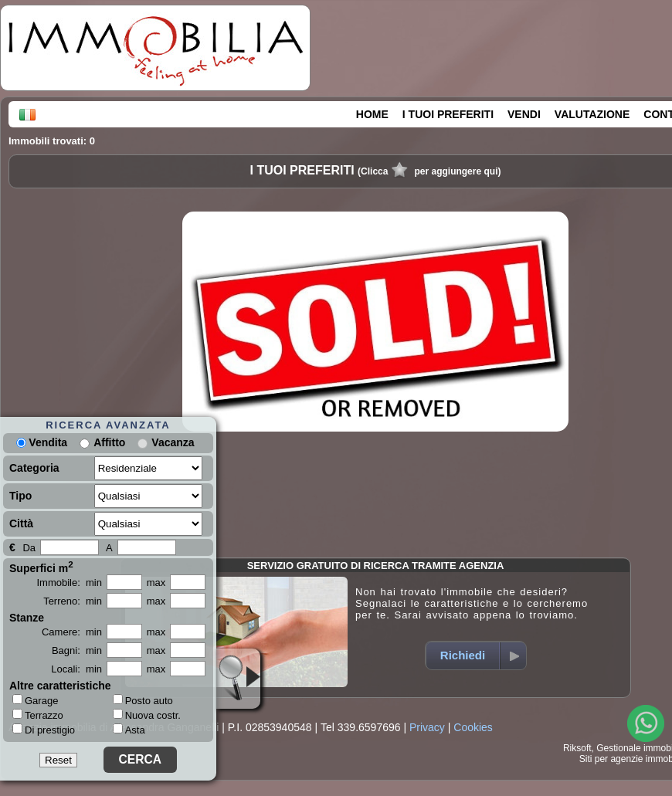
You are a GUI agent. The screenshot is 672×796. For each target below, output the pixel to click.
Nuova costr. (147, 715)
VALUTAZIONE (592, 114)
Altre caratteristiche (60, 686)
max (156, 583)
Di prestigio (44, 730)
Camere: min (72, 632)
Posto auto (143, 701)
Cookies (473, 727)
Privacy (427, 727)
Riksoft (577, 748)
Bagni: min (77, 650)
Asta (129, 730)
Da (29, 548)
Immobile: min (69, 583)
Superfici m (41, 567)
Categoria (34, 468)
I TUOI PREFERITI (448, 114)
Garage (35, 700)
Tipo (20, 496)
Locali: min (76, 669)
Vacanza (173, 442)
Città (21, 523)
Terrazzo (38, 715)
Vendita (42, 442)
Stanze (27, 618)
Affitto (109, 442)
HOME (372, 114)
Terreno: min (73, 601)
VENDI (524, 114)
